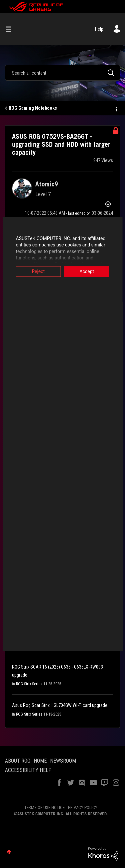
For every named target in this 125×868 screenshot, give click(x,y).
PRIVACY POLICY (83, 807)
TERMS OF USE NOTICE (44, 807)
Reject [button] (37, 271)
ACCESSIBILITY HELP (28, 770)
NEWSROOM (63, 761)
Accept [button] (88, 271)
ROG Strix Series (29, 684)
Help (99, 29)
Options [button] (116, 108)
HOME (40, 761)
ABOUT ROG (18, 761)
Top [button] (9, 852)
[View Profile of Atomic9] (47, 184)
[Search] (62, 73)
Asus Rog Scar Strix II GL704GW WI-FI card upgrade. (60, 705)
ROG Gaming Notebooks (33, 108)
